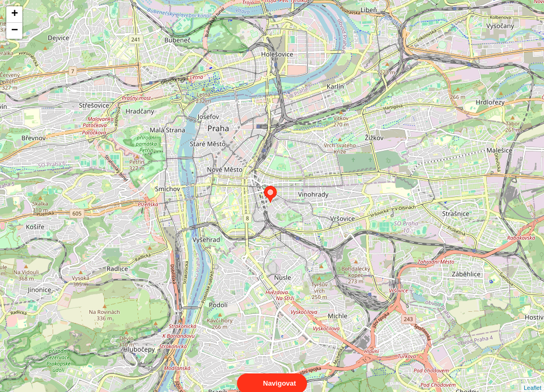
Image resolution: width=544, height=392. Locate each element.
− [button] (15, 31)
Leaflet (533, 378)
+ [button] (15, 14)
